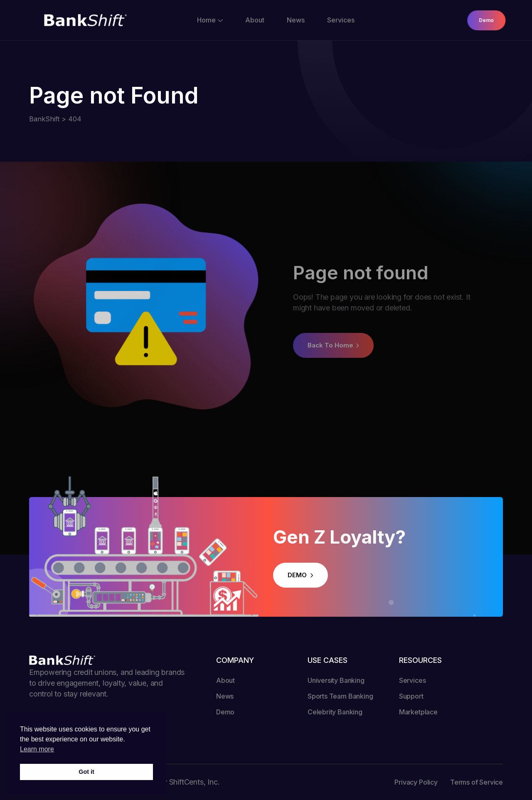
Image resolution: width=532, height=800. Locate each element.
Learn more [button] (37, 749)
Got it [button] (86, 772)
